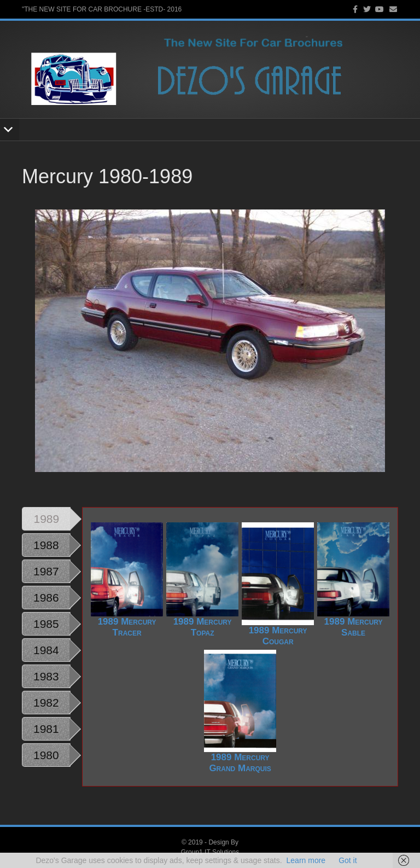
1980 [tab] (46, 755)
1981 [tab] (46, 729)
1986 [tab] (46, 598)
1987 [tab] (46, 571)
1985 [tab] (46, 624)
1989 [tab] (47, 519)
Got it (348, 860)
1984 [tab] (46, 650)
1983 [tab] (46, 676)
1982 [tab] (46, 703)
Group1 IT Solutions (210, 852)
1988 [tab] (46, 545)
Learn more (306, 860)
